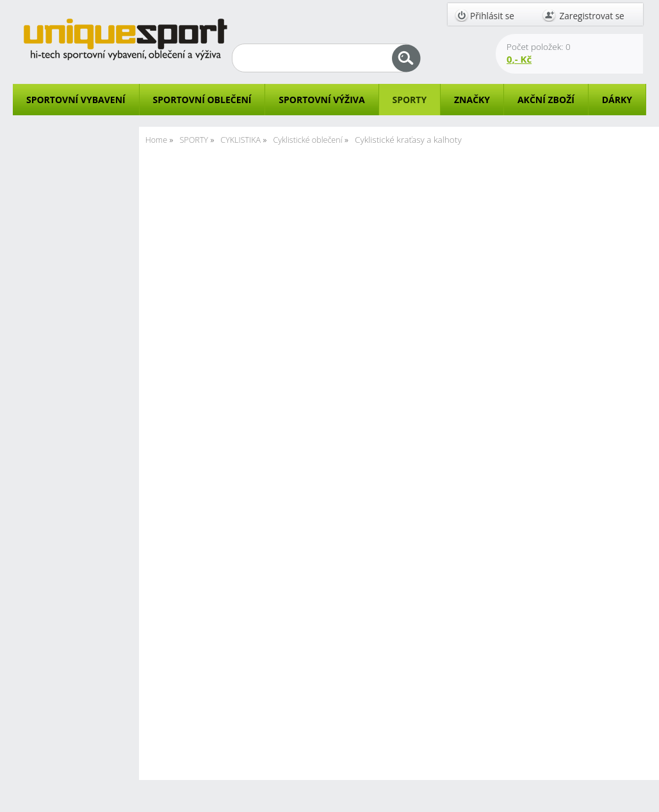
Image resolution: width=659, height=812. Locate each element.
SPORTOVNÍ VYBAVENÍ (76, 100)
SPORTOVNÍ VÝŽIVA (321, 100)
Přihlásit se (492, 16)
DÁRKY (617, 100)
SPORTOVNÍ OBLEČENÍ (202, 100)
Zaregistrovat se (592, 16)
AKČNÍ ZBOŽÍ (546, 100)
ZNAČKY (472, 100)
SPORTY (409, 100)
